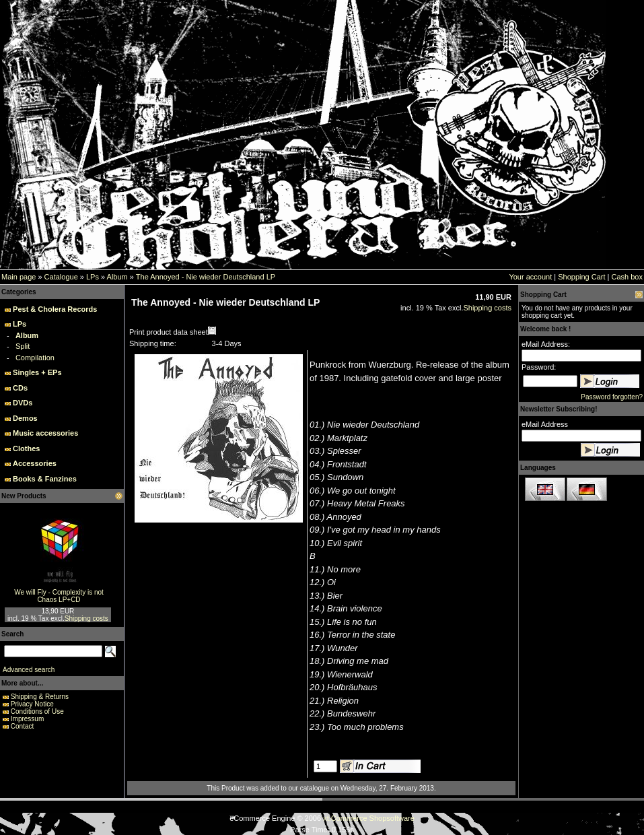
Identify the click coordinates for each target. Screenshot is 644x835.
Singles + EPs (37, 372)
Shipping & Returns (40, 697)
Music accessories (45, 433)
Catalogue (61, 277)
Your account (530, 277)
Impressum (27, 719)
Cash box (627, 277)
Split (23, 346)
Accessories (35, 463)
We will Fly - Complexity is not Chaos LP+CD (59, 596)
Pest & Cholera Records (55, 309)
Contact (22, 726)
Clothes (26, 448)
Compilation (35, 358)
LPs (93, 277)
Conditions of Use (37, 711)
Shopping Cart (581, 277)
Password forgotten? (612, 397)
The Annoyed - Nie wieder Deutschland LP (206, 277)
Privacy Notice (32, 704)
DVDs (23, 403)
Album (117, 277)
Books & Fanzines (45, 479)
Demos (25, 418)
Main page (19, 277)
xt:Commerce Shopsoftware (369, 818)
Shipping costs (86, 619)
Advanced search (29, 670)
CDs (20, 388)
